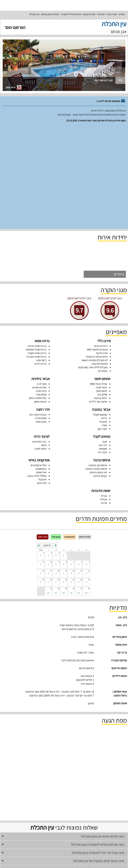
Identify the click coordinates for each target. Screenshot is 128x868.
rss (64, 864)
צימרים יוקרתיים (61, 808)
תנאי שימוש (64, 842)
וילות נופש (36, 798)
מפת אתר (64, 852)
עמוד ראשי (64, 827)
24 (51, 477)
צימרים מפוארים (47, 808)
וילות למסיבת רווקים (66, 798)
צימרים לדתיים (40, 788)
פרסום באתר (64, 837)
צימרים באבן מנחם (50, 14)
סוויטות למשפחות (32, 808)
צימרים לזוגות (92, 788)
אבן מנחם (119, 31)
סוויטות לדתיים (19, 808)
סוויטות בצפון (110, 808)
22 (66, 477)
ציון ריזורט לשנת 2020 (110, 196)
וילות (64, 793)
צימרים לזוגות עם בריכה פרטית (92, 808)
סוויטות (64, 803)
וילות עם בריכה (25, 798)
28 (74, 486)
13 (81, 468)
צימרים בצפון (89, 14)
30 (59, 486)
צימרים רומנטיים (26, 788)
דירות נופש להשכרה (74, 818)
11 (43, 460)
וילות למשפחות (81, 798)
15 (66, 468)
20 (81, 477)
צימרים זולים (51, 788)
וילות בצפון (104, 798)
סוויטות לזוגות (73, 808)
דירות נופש (64, 813)
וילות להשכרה (94, 798)
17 (51, 468)
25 (43, 477)
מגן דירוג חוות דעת (104, 80)
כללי (120, 80)
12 (89, 468)
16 (59, 468)
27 (81, 486)
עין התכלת (34, 14)
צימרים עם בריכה (64, 788)
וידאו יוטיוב (13, 87)
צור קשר (64, 857)
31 (51, 486)
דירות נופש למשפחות (56, 818)
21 (74, 477)
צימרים (101, 14)
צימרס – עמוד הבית (116, 14)
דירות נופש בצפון (89, 818)
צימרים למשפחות (79, 788)
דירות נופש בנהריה (40, 818)
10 (51, 460)
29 (66, 486)
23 (59, 477)
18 (43, 468)
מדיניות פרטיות (64, 847)
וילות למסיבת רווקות (49, 798)
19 (89, 477)
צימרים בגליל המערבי (71, 14)
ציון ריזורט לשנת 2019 (79, 196)
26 (89, 486)
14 (74, 468)
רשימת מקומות (64, 832)
